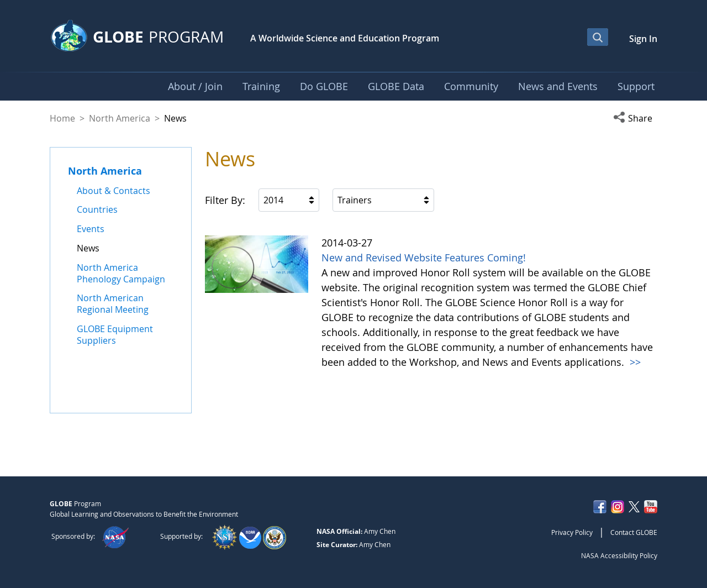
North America (120, 118)
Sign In (643, 39)
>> (634, 362)
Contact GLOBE (634, 532)
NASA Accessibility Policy (619, 555)
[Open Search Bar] (598, 37)
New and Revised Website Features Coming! (424, 258)
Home (62, 118)
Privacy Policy (572, 532)
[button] (635, 118)
